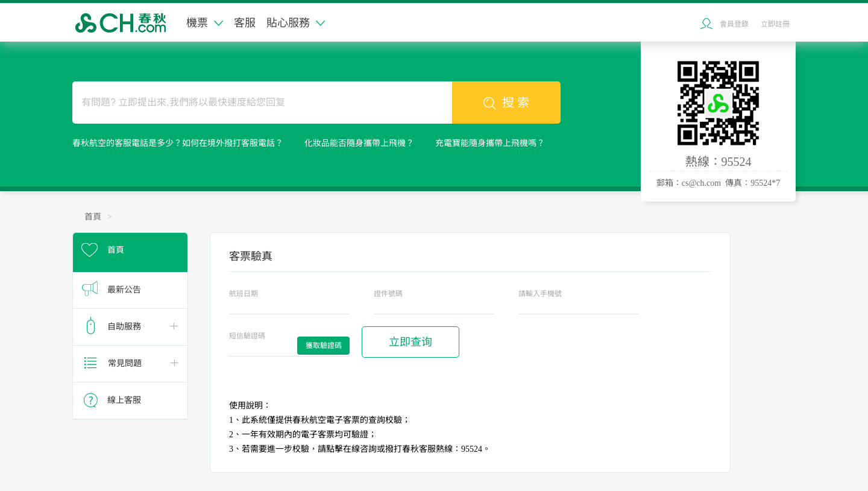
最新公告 (124, 290)
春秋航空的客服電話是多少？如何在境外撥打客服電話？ (178, 143)
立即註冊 (775, 24)
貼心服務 (296, 23)
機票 (205, 23)
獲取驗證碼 (324, 346)
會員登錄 (734, 24)
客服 (245, 23)
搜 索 (506, 103)
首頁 (93, 217)
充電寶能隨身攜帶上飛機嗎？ (490, 143)
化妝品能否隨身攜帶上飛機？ (359, 143)
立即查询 (410, 342)
